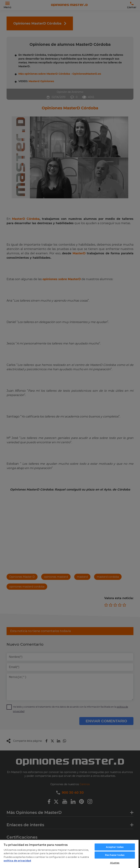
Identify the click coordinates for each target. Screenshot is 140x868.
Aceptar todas (115, 847)
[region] (69, 854)
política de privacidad (17, 861)
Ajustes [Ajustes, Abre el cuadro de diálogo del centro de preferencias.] (115, 863)
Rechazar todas (115, 855)
